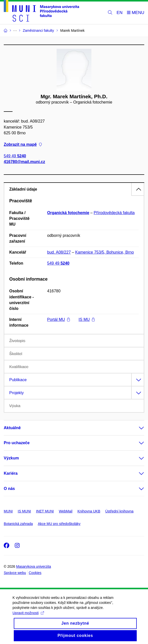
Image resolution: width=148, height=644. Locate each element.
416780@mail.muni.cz (24, 162)
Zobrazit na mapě (23, 144)
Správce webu (15, 573)
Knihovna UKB (89, 511)
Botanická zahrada (18, 524)
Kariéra (11, 473)
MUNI (8, 511)
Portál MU (58, 319)
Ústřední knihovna (119, 511)
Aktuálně (12, 428)
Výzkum (11, 458)
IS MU (87, 319)
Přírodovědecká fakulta (114, 213)
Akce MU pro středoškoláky (59, 524)
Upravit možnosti (28, 618)
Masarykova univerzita (33, 566)
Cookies (35, 573)
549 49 (15, 156)
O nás (9, 489)
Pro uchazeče (17, 443)
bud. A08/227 (59, 252)
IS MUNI (24, 511)
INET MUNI (45, 511)
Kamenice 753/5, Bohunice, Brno (104, 252)
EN (120, 13)
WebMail (66, 511)
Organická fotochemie (68, 213)
